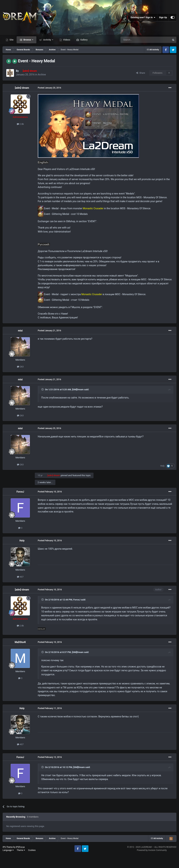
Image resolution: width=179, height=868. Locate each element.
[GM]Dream (78, 389)
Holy (162, 466)
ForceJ (20, 492)
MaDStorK (20, 642)
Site (11, 40)
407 (20, 577)
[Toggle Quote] (43, 389)
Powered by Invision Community (152, 850)
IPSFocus (20, 847)
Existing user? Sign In (143, 17)
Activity (47, 40)
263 (20, 367)
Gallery (84, 40)
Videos (66, 40)
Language (8, 850)
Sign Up (163, 17)
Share (141, 73)
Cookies (32, 850)
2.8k (20, 124)
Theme (21, 850)
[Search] (137, 40)
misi (20, 331)
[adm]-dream (22, 88)
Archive (42, 75)
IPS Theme (8, 847)
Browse (27, 40)
